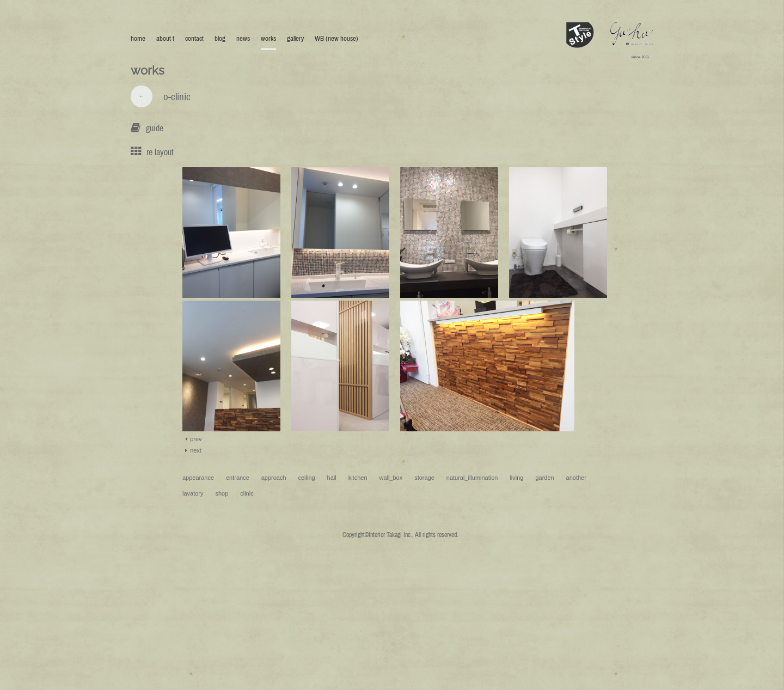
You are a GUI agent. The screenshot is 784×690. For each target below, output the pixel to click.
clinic (247, 493)
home (138, 38)
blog (220, 38)
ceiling (307, 478)
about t (165, 38)
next (192, 450)
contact (194, 38)
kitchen (358, 478)
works (268, 38)
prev (192, 439)
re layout (160, 152)
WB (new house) (336, 38)
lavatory (193, 493)
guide (155, 128)
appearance (198, 478)
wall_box (391, 478)
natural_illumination (472, 478)
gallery (295, 38)
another (576, 478)
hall (332, 478)
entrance (238, 478)
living (516, 478)
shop (222, 493)
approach (274, 478)
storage (424, 478)
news (243, 38)
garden (544, 478)
